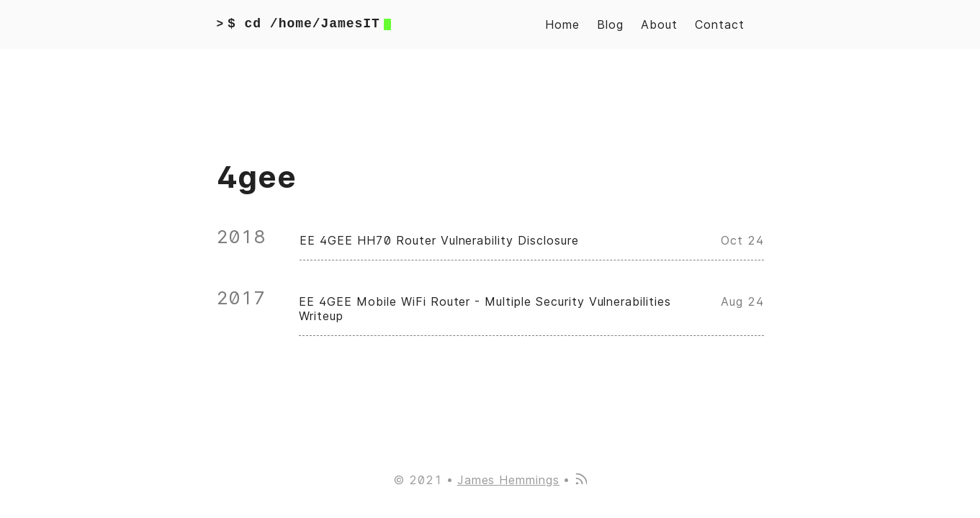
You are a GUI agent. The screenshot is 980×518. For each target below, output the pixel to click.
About (659, 24)
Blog (610, 24)
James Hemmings (508, 480)
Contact (720, 24)
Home (562, 24)
